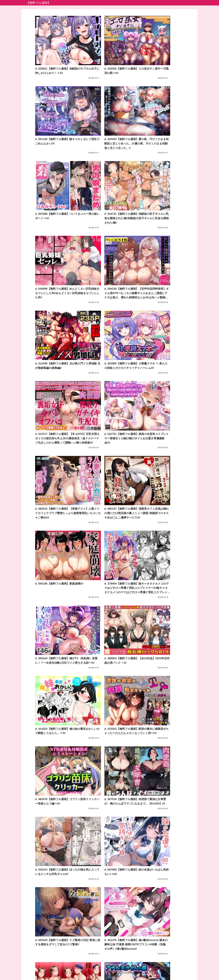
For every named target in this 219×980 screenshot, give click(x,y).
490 (122, 947)
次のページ (110, 935)
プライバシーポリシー (109, 971)
